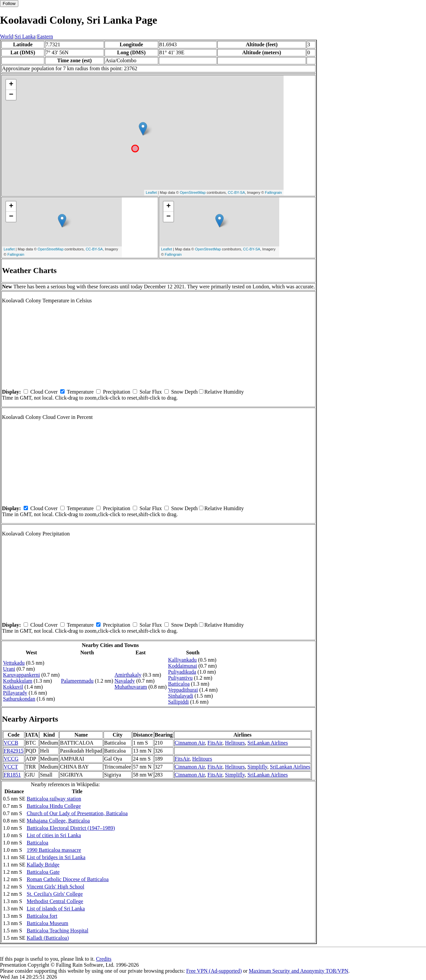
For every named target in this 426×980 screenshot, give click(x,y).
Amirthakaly (128, 675)
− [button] (11, 95)
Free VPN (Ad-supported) (214, 971)
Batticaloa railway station (54, 799)
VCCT (11, 767)
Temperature (80, 392)
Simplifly (257, 767)
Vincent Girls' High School (55, 887)
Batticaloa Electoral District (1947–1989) (71, 828)
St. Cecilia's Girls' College (55, 894)
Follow (9, 3)
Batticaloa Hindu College (54, 806)
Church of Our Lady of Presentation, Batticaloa (77, 813)
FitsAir (215, 743)
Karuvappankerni (21, 675)
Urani (9, 669)
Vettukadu (14, 663)
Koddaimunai (183, 666)
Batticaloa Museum (47, 923)
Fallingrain (273, 192)
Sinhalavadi (181, 696)
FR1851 (12, 775)
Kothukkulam (18, 681)
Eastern (45, 36)
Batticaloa (179, 684)
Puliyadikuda (182, 672)
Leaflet (151, 192)
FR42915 (14, 751)
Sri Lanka (25, 36)
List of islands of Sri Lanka (56, 909)
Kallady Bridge (43, 865)
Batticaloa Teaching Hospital (57, 931)
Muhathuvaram (131, 687)
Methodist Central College (55, 901)
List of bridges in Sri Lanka (56, 857)
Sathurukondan (19, 699)
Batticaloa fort (42, 916)
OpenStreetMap (193, 192)
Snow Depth (184, 392)
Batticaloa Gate (43, 872)
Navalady (125, 681)
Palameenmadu (77, 681)
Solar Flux (151, 392)
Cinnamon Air (190, 743)
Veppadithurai (183, 690)
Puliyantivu (180, 678)
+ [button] (11, 85)
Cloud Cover (44, 392)
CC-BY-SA (236, 192)
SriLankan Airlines (268, 743)
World (7, 36)
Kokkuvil (13, 687)
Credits (104, 959)
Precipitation (116, 392)
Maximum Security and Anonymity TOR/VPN (299, 971)
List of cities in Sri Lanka (54, 835)
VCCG (11, 759)
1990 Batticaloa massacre (54, 850)
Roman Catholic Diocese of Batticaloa (68, 879)
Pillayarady (15, 693)
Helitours (235, 743)
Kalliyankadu (182, 660)
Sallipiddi (178, 702)
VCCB (11, 743)
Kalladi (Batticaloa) (48, 938)
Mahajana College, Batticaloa (58, 821)
